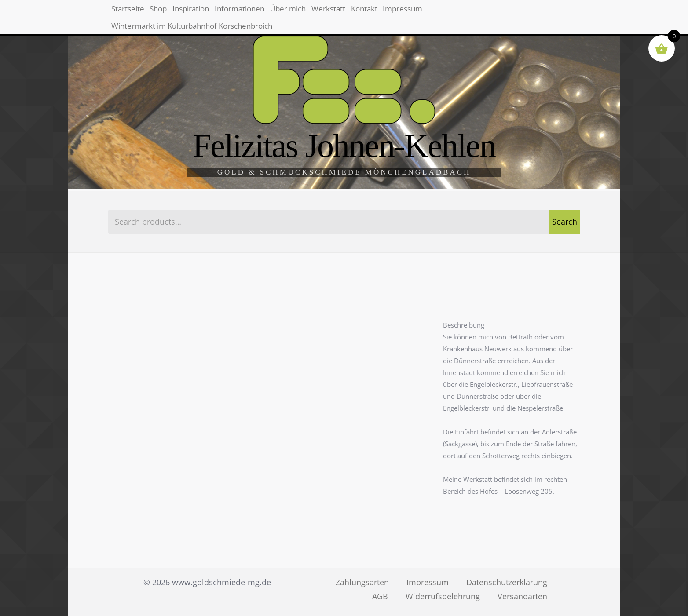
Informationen (291, 13)
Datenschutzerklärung (507, 582)
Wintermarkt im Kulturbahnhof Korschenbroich (204, 41)
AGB (380, 596)
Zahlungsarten (362, 582)
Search (565, 222)
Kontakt (459, 13)
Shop (179, 13)
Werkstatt (410, 13)
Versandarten (522, 596)
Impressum (512, 13)
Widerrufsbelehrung (443, 596)
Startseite (134, 13)
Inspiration (226, 13)
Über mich (355, 13)
